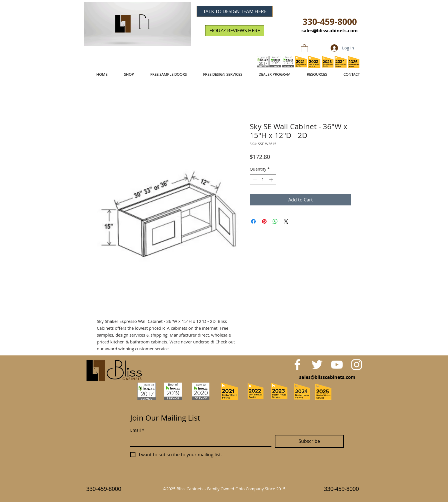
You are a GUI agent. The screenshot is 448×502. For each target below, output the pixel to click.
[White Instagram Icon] (357, 365)
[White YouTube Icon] (337, 365)
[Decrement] (254, 180)
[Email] (199, 441)
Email (137, 430)
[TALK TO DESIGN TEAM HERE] (235, 11)
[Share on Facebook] (253, 221)
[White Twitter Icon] (317, 365)
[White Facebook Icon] (297, 365)
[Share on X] (286, 221)
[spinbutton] (263, 180)
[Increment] (272, 180)
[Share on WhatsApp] (275, 221)
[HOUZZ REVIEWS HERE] (235, 31)
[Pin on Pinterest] (264, 221)
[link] (304, 48)
